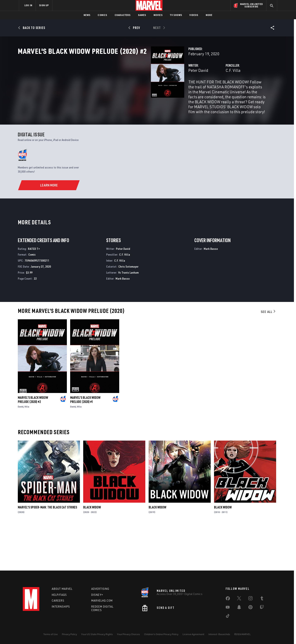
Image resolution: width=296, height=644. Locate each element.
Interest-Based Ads (219, 634)
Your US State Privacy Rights (97, 634)
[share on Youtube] (228, 608)
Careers (58, 601)
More (209, 15)
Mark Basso (123, 322)
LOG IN (28, 5)
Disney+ (97, 595)
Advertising (100, 589)
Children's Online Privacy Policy (161, 634)
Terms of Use (51, 634)
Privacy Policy (69, 634)
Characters (123, 15)
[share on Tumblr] (262, 599)
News (87, 15)
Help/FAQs (59, 595)
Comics (102, 15)
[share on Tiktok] (228, 617)
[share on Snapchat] (239, 608)
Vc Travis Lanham (128, 316)
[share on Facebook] (228, 599)
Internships (61, 607)
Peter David (105, 88)
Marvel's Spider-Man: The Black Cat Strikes (47, 551)
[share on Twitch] (262, 608)
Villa (27, 450)
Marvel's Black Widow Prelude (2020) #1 (85, 443)
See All (268, 355)
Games (142, 15)
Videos (194, 15)
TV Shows (176, 15)
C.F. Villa (187, 88)
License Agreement (193, 634)
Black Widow (92, 551)
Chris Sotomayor (128, 310)
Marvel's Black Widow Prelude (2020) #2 (33, 443)
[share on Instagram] (250, 599)
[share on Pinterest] (250, 608)
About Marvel (62, 589)
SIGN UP (44, 5)
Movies (158, 15)
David (21, 450)
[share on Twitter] (239, 599)
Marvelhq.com (102, 601)
